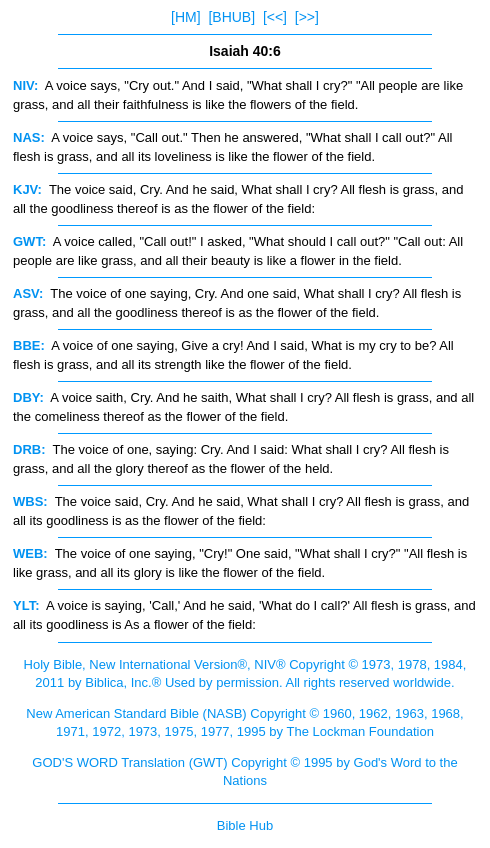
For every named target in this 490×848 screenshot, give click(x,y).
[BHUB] (231, 17)
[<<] (275, 17)
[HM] (186, 17)
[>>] (307, 17)
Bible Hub (245, 825)
